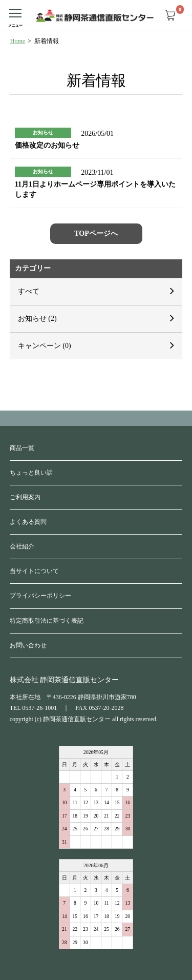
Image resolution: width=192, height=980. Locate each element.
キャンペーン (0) (45, 346)
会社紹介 (22, 546)
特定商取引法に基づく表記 (47, 621)
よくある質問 (28, 522)
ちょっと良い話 (31, 473)
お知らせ (43, 132)
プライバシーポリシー (40, 596)
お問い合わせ (28, 645)
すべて (29, 291)
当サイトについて (34, 571)
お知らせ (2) (37, 319)
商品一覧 (22, 448)
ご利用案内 (25, 497)
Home (18, 41)
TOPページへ (96, 233)
